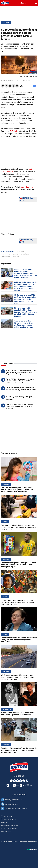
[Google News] (24, 781)
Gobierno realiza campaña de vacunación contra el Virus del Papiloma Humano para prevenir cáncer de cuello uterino (25, 286)
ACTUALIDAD (21, 251)
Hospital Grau (25, 254)
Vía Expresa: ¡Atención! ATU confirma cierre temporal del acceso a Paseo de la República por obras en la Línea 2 (25, 299)
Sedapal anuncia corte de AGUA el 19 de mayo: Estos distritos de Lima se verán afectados (19, 406)
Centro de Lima (6, 254)
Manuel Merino (6, 257)
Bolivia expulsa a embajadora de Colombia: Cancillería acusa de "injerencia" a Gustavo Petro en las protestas (17, 602)
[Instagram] (21, 781)
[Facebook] (11, 781)
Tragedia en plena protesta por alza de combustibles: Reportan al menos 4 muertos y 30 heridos (21, 398)
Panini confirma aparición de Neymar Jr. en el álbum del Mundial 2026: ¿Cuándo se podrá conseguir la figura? (18, 565)
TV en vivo (5, 822)
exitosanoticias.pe (12, 804)
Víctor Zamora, (27, 187)
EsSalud (13, 131)
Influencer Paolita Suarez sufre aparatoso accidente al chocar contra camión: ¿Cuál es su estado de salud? (21, 389)
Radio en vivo (6, 831)
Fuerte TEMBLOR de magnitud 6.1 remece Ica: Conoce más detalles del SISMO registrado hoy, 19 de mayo (20, 381)
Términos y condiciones (9, 825)
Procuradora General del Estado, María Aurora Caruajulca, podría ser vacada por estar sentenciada (19, 640)
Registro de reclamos (9, 819)
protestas (16, 257)
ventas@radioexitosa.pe (14, 800)
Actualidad (6, 22)
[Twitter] (14, 781)
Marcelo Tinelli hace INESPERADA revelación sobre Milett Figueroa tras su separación (18, 714)
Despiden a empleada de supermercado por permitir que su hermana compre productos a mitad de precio (18, 527)
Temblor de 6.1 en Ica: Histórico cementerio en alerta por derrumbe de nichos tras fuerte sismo (24, 324)
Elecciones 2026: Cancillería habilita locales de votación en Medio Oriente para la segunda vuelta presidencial (19, 750)
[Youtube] (17, 781)
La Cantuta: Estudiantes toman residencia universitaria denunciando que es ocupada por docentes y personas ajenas (26, 273)
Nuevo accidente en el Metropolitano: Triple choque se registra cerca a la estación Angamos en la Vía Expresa (21, 372)
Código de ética (7, 816)
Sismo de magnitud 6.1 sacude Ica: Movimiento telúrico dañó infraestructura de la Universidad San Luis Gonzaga (25, 312)
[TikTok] (27, 781)
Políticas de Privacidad (9, 828)
